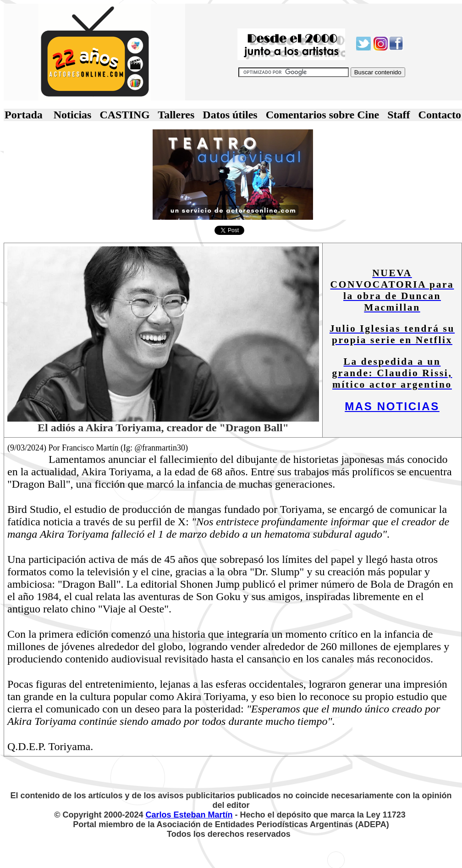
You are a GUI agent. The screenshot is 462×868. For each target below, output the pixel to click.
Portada (24, 115)
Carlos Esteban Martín (189, 815)
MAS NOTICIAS (392, 406)
